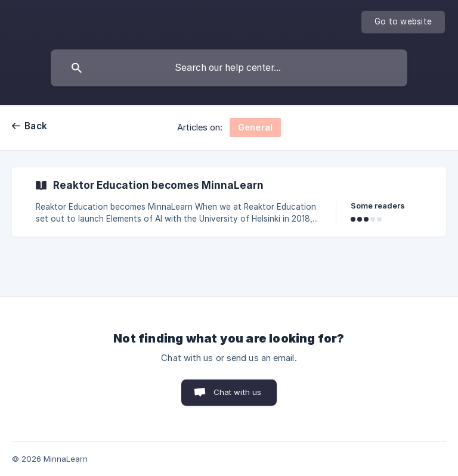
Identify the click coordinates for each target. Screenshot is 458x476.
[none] (403, 22)
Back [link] (36, 126)
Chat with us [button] (238, 392)
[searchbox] (229, 68)
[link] (229, 202)
